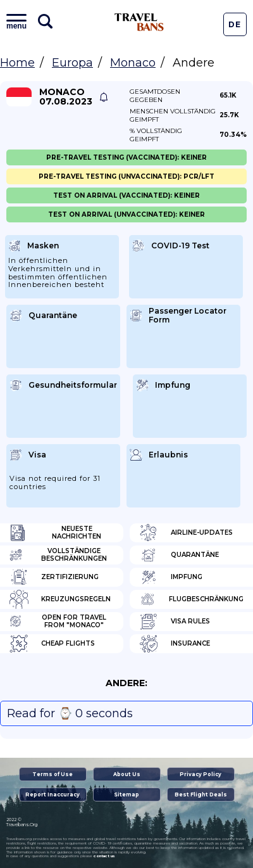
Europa (72, 63)
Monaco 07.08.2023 (66, 97)
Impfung (171, 577)
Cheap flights (52, 644)
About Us (127, 774)
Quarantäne (179, 555)
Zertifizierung (54, 577)
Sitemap (126, 795)
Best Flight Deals (201, 795)
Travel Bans (139, 22)
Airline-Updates (186, 533)
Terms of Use (52, 774)
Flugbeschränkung (191, 599)
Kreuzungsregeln (60, 599)
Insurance (175, 644)
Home (17, 63)
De (235, 24)
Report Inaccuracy (52, 795)
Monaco (133, 63)
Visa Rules (175, 622)
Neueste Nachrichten (55, 533)
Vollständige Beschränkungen (58, 555)
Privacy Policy (201, 774)
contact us (104, 856)
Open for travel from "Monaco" (58, 622)
